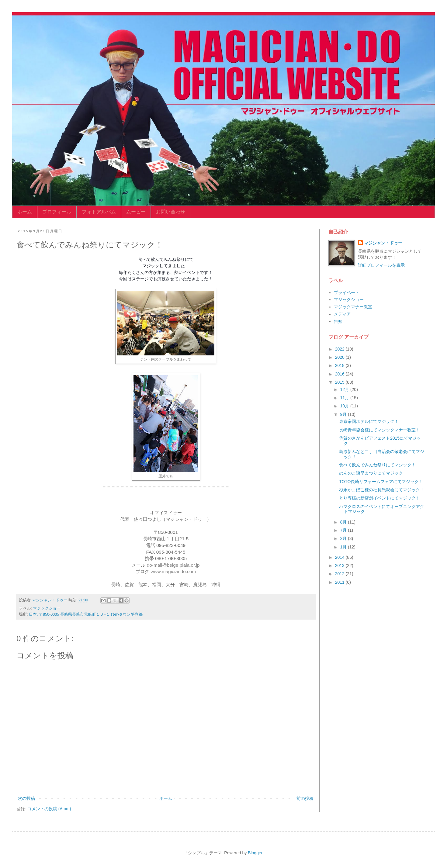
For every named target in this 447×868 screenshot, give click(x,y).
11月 (345, 398)
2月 (344, 538)
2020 (340, 357)
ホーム (25, 212)
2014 (340, 557)
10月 (345, 406)
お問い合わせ (171, 212)
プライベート (347, 292)
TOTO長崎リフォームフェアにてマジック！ (381, 482)
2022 (340, 349)
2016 (340, 374)
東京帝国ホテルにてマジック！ (369, 421)
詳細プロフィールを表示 (381, 265)
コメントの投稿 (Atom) (49, 809)
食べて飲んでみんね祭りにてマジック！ (377, 465)
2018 (340, 365)
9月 (344, 414)
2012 (340, 574)
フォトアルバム (99, 212)
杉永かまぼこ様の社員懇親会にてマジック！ (382, 490)
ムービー (136, 212)
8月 (344, 522)
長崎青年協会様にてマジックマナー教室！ (379, 430)
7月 (344, 530)
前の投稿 (305, 798)
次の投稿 (26, 798)
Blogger (255, 853)
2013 (340, 565)
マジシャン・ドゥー (383, 243)
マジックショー (47, 608)
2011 (340, 582)
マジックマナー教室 (353, 307)
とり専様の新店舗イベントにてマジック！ (379, 498)
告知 (338, 321)
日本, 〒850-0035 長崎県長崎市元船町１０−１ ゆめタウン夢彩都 (86, 614)
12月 (345, 389)
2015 (340, 382)
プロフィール (57, 212)
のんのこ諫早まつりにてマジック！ (373, 473)
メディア (342, 314)
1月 (344, 547)
